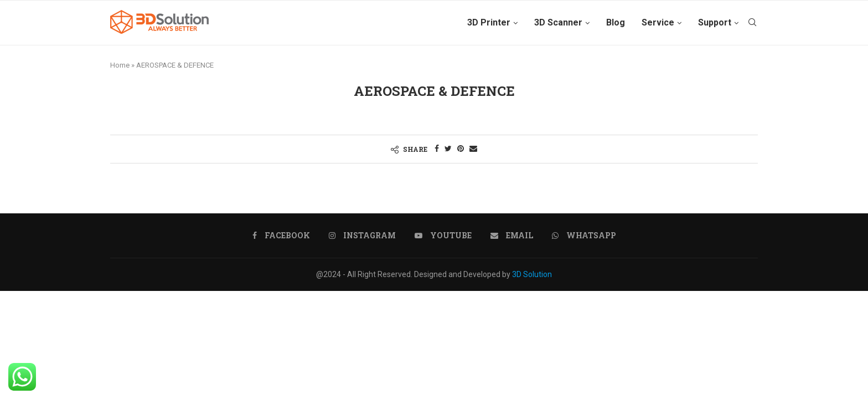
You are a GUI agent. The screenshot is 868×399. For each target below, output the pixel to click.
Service (658, 22)
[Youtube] (443, 236)
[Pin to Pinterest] (461, 149)
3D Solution (532, 274)
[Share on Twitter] (448, 149)
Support (715, 22)
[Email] (512, 236)
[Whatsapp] (584, 236)
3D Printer (489, 22)
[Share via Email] (473, 149)
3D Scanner (558, 22)
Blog (616, 22)
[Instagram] (362, 236)
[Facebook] (281, 236)
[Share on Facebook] (437, 149)
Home (120, 65)
